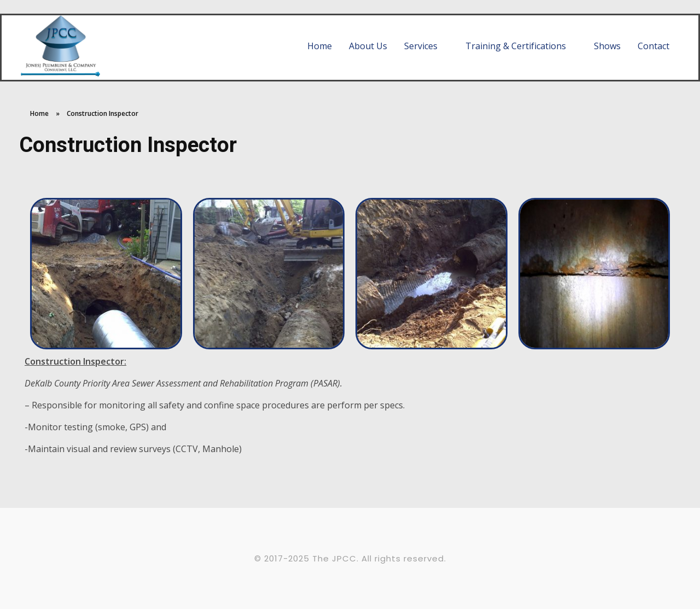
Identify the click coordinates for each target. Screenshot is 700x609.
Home (39, 113)
